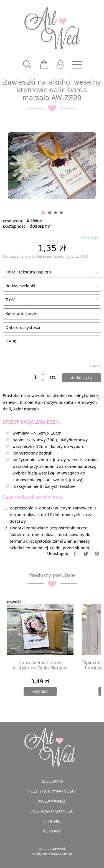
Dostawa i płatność (52, 811)
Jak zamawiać (52, 801)
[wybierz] (40, 691)
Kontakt (52, 831)
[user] (60, 65)
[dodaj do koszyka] (82, 378)
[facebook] (75, 554)
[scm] (44, 65)
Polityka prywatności (52, 791)
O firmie (52, 821)
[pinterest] (97, 554)
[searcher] (27, 65)
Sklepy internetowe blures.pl (52, 854)
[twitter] (86, 554)
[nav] (77, 65)
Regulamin (52, 781)
